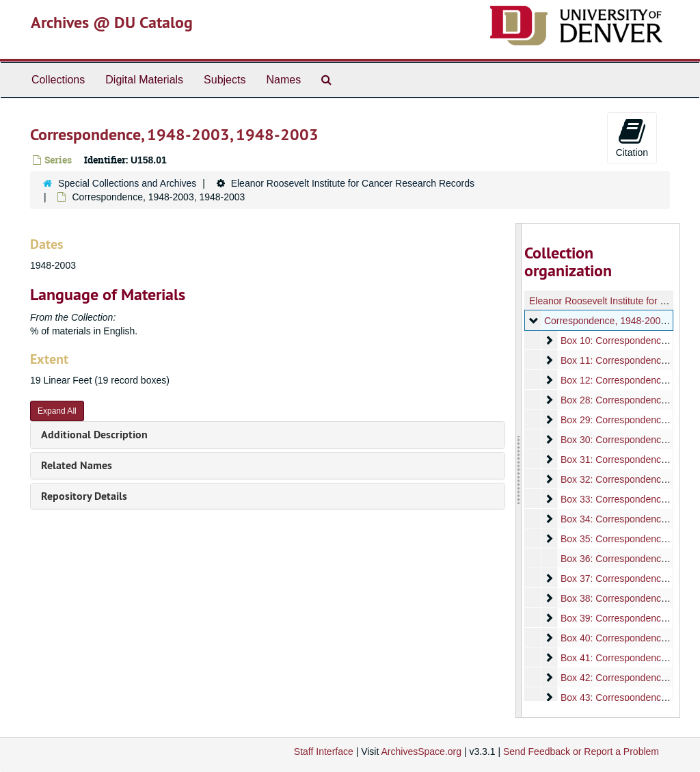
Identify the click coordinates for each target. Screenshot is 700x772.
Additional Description (94, 435)
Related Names (77, 465)
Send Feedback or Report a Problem (581, 751)
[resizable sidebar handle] (519, 470)
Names (283, 80)
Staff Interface (324, 751)
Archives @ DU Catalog (112, 22)
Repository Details (84, 496)
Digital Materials (144, 80)
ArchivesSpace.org (421, 751)
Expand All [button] (57, 411)
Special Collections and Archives (127, 183)
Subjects (225, 80)
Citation (632, 137)
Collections (58, 80)
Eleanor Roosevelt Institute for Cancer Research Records (353, 183)
